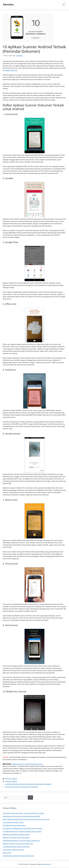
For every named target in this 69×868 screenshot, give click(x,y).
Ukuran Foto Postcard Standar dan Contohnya (22, 787)
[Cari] (30, 798)
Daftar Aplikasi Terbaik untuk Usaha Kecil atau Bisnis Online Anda (26, 819)
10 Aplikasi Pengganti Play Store (14, 825)
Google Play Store (11, 70)
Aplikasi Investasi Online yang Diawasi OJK (18, 844)
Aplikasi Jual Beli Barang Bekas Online (16, 834)
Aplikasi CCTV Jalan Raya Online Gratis (16, 838)
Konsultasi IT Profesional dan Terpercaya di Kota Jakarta (23, 828)
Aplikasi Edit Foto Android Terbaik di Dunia (27, 764)
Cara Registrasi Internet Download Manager (18, 856)
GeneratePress (46, 864)
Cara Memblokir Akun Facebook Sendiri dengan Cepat (22, 831)
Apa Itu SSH (7, 853)
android (8, 781)
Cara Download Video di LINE (13, 822)
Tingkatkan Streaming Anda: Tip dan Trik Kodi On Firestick (23, 813)
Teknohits (8, 4)
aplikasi (14, 781)
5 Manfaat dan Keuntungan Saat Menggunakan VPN (21, 816)
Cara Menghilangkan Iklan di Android (16, 847)
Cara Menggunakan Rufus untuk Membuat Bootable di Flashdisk (28, 784)
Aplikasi (14, 779)
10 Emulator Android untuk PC (14, 850)
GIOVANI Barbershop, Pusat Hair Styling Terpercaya (21, 841)
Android (8, 779)
